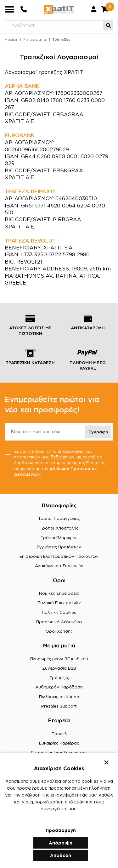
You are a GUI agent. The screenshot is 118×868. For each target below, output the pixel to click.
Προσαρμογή (61, 830)
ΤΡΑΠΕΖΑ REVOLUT (30, 241)
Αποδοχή (61, 855)
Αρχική (11, 39)
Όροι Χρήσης (59, 631)
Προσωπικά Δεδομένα (59, 622)
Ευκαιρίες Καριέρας (59, 743)
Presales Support (59, 706)
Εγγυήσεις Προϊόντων (59, 547)
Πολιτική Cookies (59, 612)
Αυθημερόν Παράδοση (59, 687)
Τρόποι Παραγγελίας (59, 518)
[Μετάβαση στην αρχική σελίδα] (59, 9)
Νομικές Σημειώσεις (59, 593)
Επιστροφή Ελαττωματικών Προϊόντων (59, 556)
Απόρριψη (61, 843)
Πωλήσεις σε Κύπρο (59, 697)
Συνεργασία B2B (59, 668)
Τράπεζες (61, 39)
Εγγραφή (98, 432)
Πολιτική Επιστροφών (59, 603)
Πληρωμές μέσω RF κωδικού (59, 659)
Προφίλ (59, 734)
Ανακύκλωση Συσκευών (59, 566)
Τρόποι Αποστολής (59, 528)
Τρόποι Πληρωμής (59, 537)
